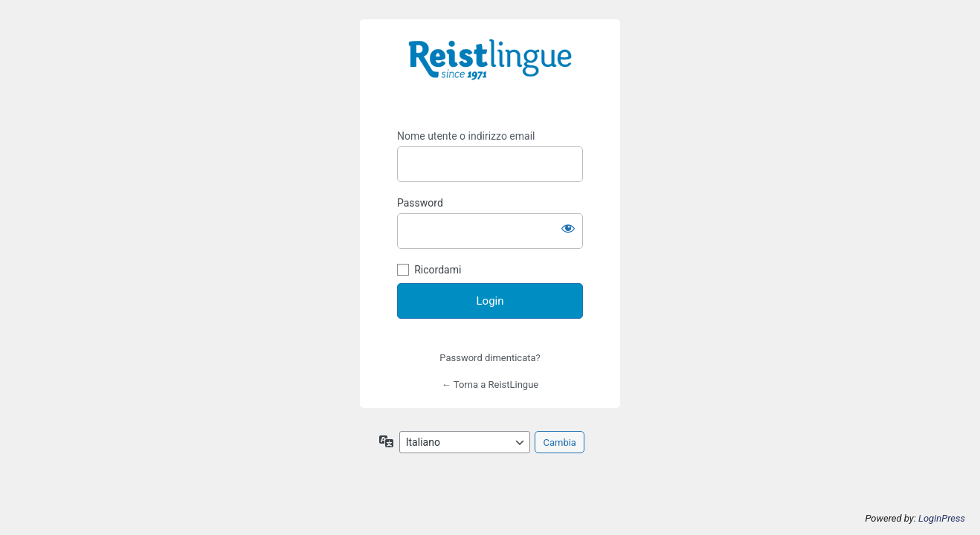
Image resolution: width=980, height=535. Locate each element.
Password (420, 203)
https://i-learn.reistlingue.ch (490, 70)
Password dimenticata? (490, 358)
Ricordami (438, 270)
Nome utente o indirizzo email (466, 136)
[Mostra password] (568, 228)
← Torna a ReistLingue (490, 385)
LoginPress (942, 518)
